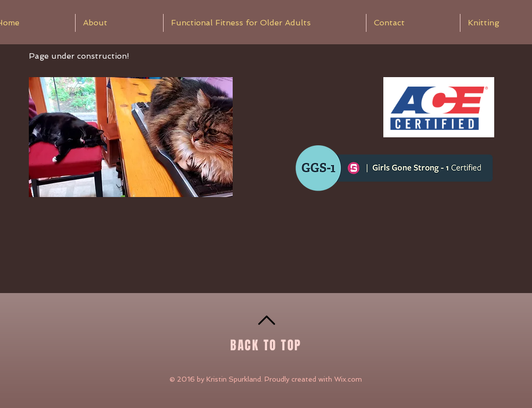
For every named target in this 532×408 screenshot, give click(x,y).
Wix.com (348, 379)
